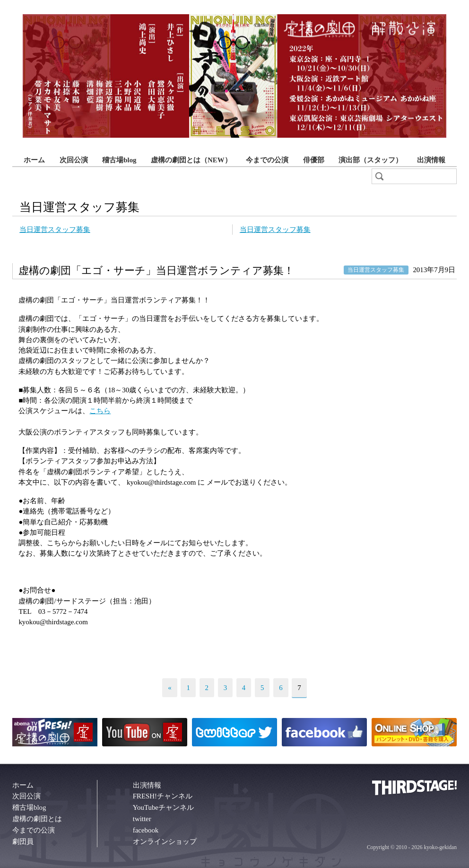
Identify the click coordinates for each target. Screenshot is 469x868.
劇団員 (23, 841)
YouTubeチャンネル (163, 807)
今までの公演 (267, 160)
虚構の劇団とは (37, 819)
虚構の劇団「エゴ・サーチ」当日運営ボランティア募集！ (156, 271)
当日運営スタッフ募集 (55, 230)
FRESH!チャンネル (163, 796)
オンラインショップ (165, 841)
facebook (146, 830)
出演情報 (431, 160)
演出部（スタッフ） (370, 160)
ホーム (34, 160)
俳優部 (314, 160)
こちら (100, 411)
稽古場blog (119, 160)
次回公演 (74, 160)
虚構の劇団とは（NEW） (191, 160)
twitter (142, 819)
